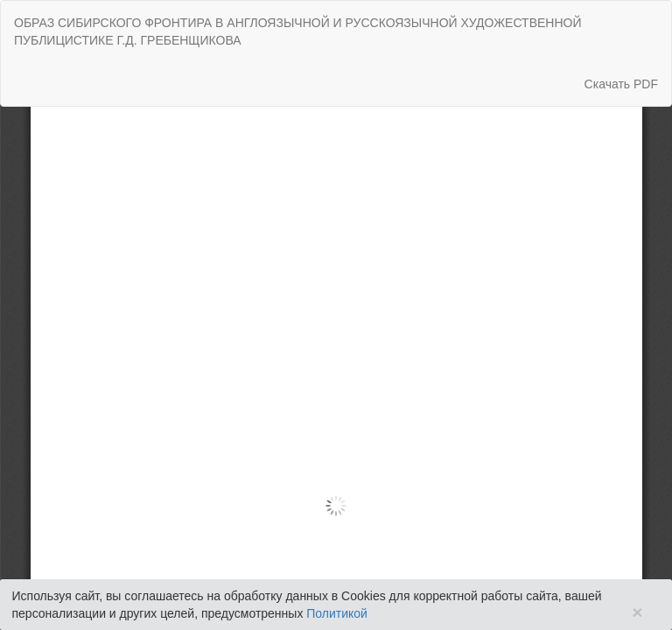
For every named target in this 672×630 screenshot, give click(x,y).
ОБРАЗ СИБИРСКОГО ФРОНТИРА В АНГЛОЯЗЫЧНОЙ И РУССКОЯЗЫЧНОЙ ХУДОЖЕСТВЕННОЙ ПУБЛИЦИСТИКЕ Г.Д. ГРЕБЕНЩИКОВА (297, 31)
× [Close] (637, 612)
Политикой (337, 613)
